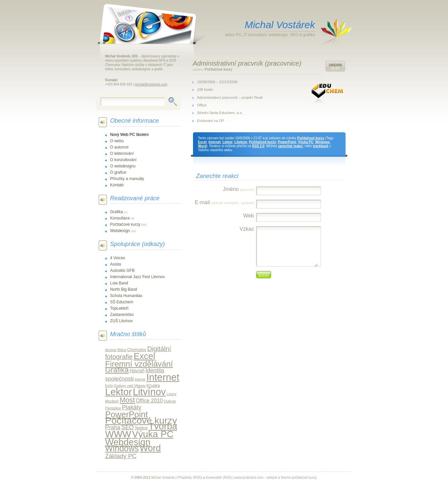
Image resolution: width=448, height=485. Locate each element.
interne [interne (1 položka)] (140, 379)
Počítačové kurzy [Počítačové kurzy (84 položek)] (141, 420)
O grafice (118, 172)
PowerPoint (287, 142)
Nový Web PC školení (129, 135)
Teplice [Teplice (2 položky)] (141, 428)
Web (249, 216)
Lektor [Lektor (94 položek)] (119, 392)
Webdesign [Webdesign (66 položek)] (128, 442)
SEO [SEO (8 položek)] (128, 427)
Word (202, 146)
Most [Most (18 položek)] (127, 400)
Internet (215, 142)
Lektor (228, 142)
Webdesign (120, 231)
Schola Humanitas (126, 296)
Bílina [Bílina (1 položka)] (122, 350)
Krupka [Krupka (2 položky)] (153, 386)
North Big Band (124, 289)
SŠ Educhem (122, 302)
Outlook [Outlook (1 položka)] (170, 401)
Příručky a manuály (127, 179)
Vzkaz (247, 229)
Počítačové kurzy (219, 69)
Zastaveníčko (122, 315)
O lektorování (122, 153)
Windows (323, 142)
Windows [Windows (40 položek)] (122, 448)
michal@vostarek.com (151, 84)
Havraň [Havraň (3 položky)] (137, 371)
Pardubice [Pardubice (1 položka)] (113, 408)
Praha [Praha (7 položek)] (113, 427)
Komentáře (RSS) (219, 478)
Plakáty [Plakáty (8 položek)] (132, 407)
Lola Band (119, 283)
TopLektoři (119, 308)
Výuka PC (306, 142)
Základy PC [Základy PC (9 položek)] (121, 456)
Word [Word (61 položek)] (150, 448)
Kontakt (117, 185)
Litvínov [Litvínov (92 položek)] (149, 392)
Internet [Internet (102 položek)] (163, 377)
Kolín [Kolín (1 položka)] (109, 386)
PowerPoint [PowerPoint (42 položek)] (127, 414)
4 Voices (118, 258)
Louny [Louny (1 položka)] (172, 394)
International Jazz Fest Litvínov (137, 277)
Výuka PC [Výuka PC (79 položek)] (153, 434)
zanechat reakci (291, 146)
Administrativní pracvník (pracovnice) (247, 63)
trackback (321, 146)
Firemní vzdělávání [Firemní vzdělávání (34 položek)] (139, 364)
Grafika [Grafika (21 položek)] (117, 370)
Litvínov (241, 142)
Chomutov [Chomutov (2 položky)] (137, 350)
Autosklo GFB (122, 271)
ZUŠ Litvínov (122, 321)
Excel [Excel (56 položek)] (144, 356)
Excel (202, 142)
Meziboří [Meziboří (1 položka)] (112, 401)
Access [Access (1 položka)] (111, 350)
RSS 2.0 (258, 146)
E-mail (224, 202)
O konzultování (123, 160)
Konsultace (120, 218)
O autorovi (119, 147)
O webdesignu (123, 166)
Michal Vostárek (280, 25)
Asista (116, 264)
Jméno (238, 189)
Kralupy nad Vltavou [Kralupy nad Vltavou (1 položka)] (130, 386)
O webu (117, 141)
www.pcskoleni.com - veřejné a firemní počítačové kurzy (276, 478)
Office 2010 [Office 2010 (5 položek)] (149, 401)
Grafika (117, 212)
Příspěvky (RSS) (190, 478)
